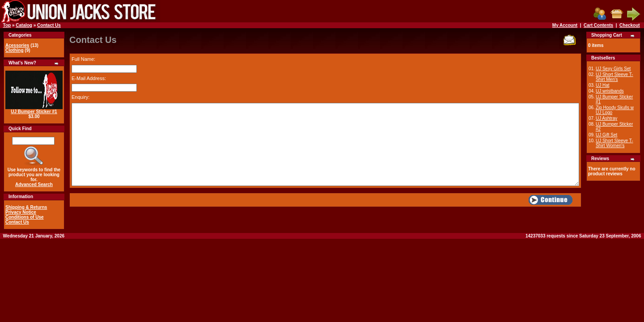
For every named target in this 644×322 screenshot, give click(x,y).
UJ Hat (603, 85)
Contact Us (49, 25)
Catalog (24, 25)
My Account (565, 25)
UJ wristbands (610, 91)
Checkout (630, 25)
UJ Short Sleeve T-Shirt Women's (614, 143)
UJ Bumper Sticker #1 (34, 112)
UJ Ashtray (606, 118)
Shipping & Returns (26, 207)
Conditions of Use (25, 217)
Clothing (15, 50)
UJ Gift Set (606, 135)
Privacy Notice (21, 212)
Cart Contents (598, 25)
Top (7, 25)
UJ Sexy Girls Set (613, 69)
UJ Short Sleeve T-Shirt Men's (614, 77)
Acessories (17, 45)
